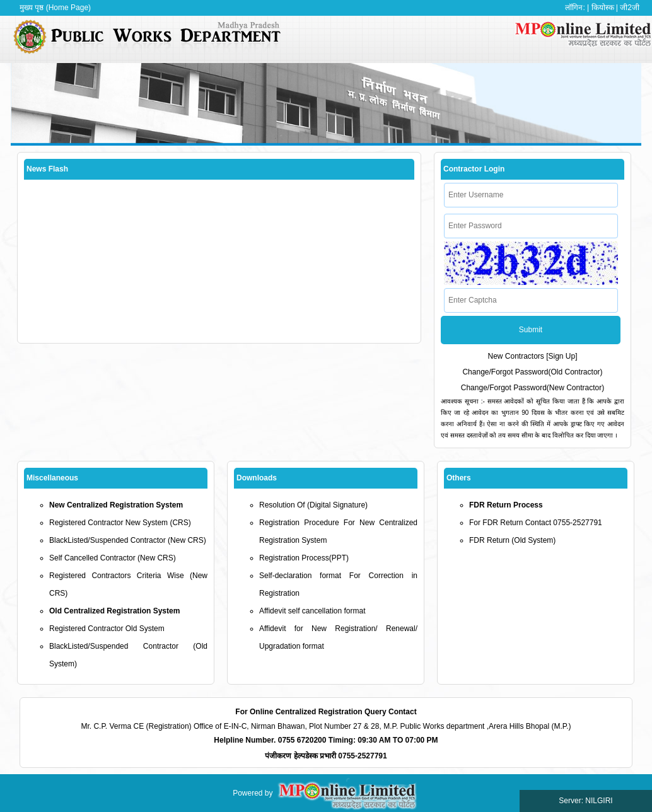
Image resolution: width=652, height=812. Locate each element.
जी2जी (630, 8)
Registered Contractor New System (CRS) (120, 523)
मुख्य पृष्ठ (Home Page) (55, 8)
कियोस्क (603, 8)
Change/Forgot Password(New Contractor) (533, 388)
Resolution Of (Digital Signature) (313, 505)
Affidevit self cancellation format (312, 611)
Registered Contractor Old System (107, 629)
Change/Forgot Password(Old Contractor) (532, 372)
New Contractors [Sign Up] (532, 356)
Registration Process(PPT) (304, 558)
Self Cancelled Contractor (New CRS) (113, 558)
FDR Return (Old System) (512, 540)
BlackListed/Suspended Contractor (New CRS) (128, 540)
